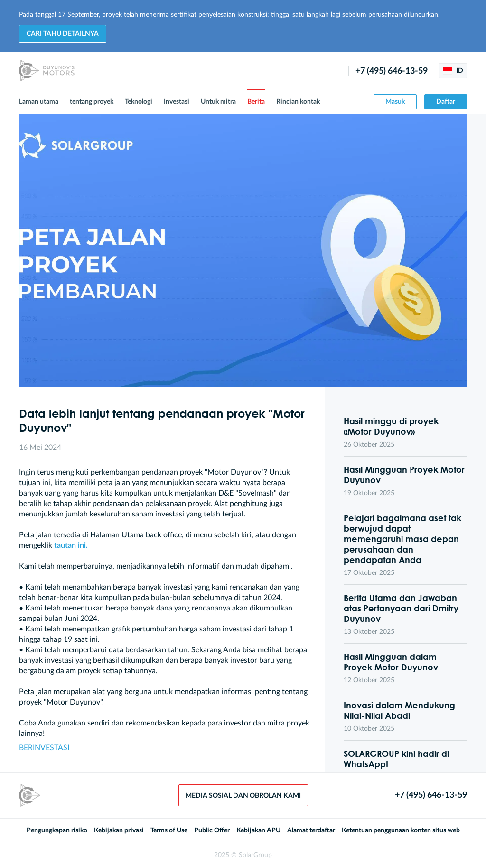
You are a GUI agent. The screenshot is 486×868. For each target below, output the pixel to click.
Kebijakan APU (258, 830)
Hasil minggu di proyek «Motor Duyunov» (391, 426)
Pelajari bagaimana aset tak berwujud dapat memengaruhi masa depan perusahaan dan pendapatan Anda (402, 539)
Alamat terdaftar (311, 830)
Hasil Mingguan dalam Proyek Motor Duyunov (391, 662)
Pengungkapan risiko (57, 830)
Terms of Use (169, 830)
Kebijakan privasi (119, 830)
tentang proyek (92, 102)
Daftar (446, 102)
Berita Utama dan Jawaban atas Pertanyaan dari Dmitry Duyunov (401, 608)
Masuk (395, 102)
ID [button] (453, 71)
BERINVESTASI (44, 748)
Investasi (177, 102)
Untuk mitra (218, 102)
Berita (256, 102)
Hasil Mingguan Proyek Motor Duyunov (404, 475)
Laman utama (39, 102)
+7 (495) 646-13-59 (392, 71)
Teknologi (139, 102)
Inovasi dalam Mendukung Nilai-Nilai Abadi (399, 710)
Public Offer (212, 830)
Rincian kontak (298, 102)
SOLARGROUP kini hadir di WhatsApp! (396, 759)
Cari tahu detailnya (63, 34)
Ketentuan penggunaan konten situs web (401, 830)
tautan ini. (71, 545)
